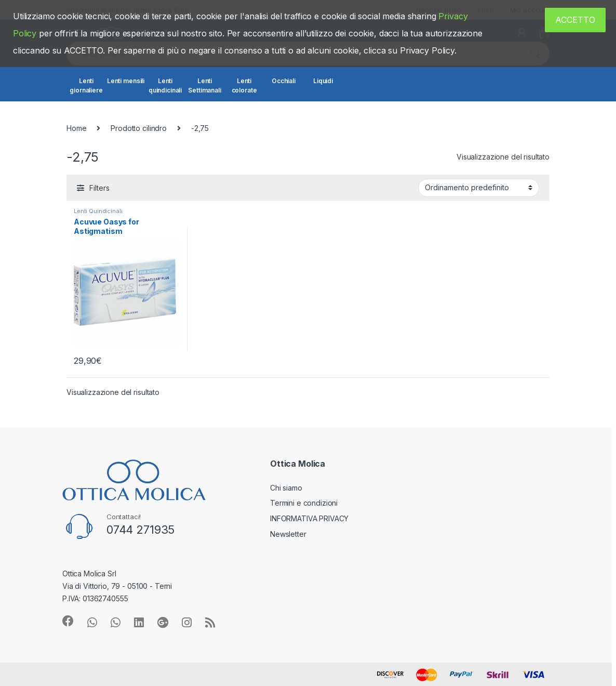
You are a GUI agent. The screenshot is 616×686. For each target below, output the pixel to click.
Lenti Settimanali (204, 85)
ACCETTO (575, 20)
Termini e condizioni (304, 503)
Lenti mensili (126, 81)
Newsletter (288, 534)
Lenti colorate (244, 85)
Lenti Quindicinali (98, 211)
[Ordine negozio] (479, 188)
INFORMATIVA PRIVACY (309, 518)
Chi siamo (286, 488)
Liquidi (323, 81)
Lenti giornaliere (86, 85)
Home (76, 128)
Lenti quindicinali (165, 85)
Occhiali (284, 81)
